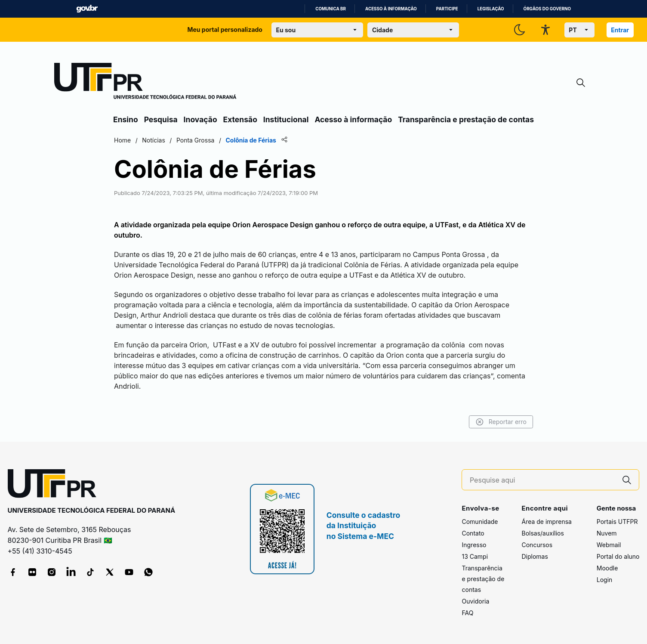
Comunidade (480, 522)
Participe (447, 9)
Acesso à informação (391, 9)
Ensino (126, 119)
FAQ (467, 613)
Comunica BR (331, 9)
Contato (473, 533)
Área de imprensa (546, 522)
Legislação (491, 9)
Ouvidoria (475, 601)
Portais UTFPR (617, 522)
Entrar (620, 30)
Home (122, 140)
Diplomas (535, 556)
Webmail (609, 545)
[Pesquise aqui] (542, 480)
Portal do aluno (618, 556)
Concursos (537, 545)
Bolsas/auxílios (542, 533)
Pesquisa (161, 119)
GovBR (87, 9)
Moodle (607, 568)
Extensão (240, 119)
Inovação (200, 119)
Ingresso (474, 545)
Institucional (286, 119)
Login (605, 580)
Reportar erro (501, 422)
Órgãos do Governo (547, 9)
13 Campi (475, 556)
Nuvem (607, 533)
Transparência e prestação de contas (466, 119)
